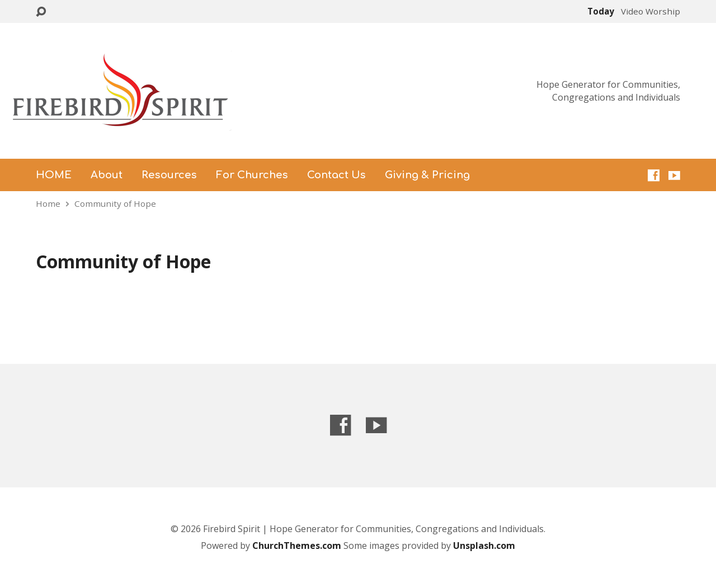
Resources (169, 175)
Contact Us (336, 175)
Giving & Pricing (427, 175)
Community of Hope (115, 203)
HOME (54, 175)
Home (48, 203)
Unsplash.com (484, 546)
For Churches (252, 175)
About (107, 175)
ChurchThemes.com (298, 546)
